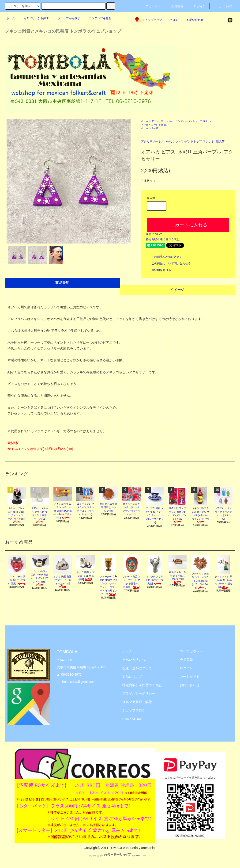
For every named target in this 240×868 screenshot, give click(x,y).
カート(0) (223, 6)
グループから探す (66, 18)
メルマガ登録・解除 (137, 702)
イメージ (177, 290)
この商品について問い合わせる (168, 263)
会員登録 (174, 6)
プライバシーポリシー (139, 693)
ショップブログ (134, 710)
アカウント (150, 6)
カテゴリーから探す (33, 18)
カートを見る (190, 677)
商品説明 (63, 283)
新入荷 (155, 128)
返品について (154, 234)
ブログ (174, 20)
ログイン (197, 6)
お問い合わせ (192, 20)
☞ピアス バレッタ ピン (156, 125)
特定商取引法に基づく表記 (163, 239)
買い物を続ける (158, 270)
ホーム (11, 18)
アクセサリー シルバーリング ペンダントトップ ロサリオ (182, 121)
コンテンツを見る (97, 18)
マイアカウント (191, 651)
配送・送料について (137, 668)
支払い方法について (137, 660)
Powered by (120, 856)
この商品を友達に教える (164, 257)
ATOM (136, 719)
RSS (126, 719)
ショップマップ (149, 20)
